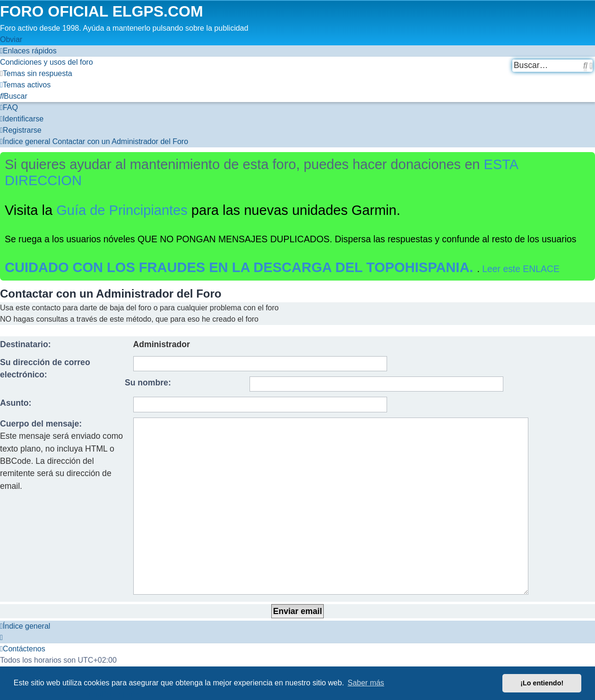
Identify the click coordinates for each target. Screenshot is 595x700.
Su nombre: (148, 383)
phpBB (69, 624)
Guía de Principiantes (122, 210)
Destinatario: (26, 344)
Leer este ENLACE (521, 269)
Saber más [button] (366, 683)
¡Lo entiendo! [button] (542, 683)
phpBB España (114, 636)
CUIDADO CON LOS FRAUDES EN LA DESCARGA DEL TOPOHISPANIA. (241, 267)
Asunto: (16, 403)
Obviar (11, 39)
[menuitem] (47, 62)
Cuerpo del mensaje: (41, 424)
